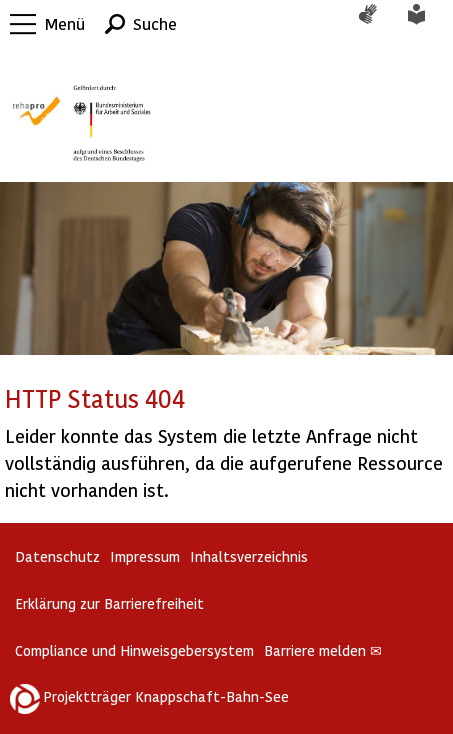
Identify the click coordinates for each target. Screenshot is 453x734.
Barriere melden (323, 650)
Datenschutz (57, 556)
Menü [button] (65, 23)
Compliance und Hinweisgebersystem (134, 650)
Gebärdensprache (378, 24)
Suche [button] (155, 23)
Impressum (145, 556)
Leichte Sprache (428, 24)
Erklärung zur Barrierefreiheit (109, 603)
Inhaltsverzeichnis (249, 556)
